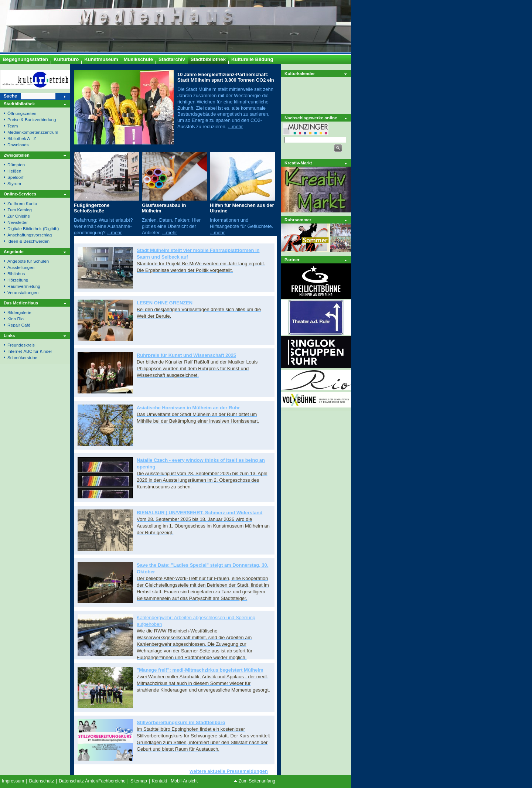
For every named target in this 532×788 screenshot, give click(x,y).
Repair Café (19, 325)
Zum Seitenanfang (257, 781)
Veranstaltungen (23, 292)
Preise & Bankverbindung (32, 120)
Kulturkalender (300, 73)
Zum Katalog (20, 210)
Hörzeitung (18, 280)
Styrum (14, 183)
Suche (10, 96)
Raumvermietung (24, 286)
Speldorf (15, 177)
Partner (292, 260)
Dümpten (16, 165)
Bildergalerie (19, 312)
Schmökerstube (22, 357)
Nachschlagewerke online (311, 118)
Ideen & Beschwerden (28, 241)
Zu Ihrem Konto (22, 203)
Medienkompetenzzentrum (33, 132)
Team (13, 126)
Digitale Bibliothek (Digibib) (33, 228)
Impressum (13, 781)
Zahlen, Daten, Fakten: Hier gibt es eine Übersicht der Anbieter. (171, 226)
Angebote (14, 251)
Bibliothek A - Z (22, 138)
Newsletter (18, 222)
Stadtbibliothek (19, 104)
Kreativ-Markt (298, 163)
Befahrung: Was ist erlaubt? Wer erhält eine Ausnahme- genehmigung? (103, 226)
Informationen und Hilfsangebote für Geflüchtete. (241, 223)
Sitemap (139, 781)
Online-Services (20, 194)
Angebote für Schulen (28, 261)
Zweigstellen (17, 155)
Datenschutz (41, 781)
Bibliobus (16, 274)
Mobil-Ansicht (184, 781)
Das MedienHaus (21, 303)
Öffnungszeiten (22, 113)
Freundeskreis (21, 345)
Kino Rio (16, 319)
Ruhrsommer (298, 220)
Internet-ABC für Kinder (30, 351)
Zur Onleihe (19, 216)
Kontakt (159, 781)
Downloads (18, 145)
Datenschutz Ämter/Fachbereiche (92, 781)
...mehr (235, 127)
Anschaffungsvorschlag (30, 235)
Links (9, 335)
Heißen (14, 171)
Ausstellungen (21, 267)
